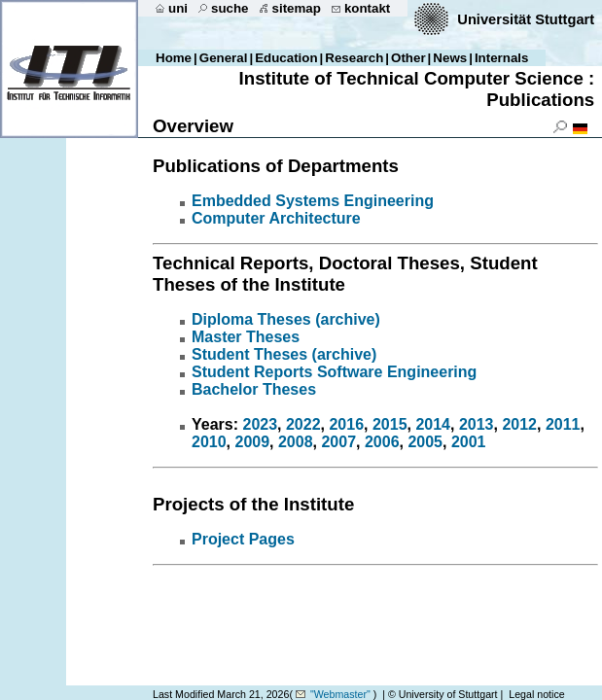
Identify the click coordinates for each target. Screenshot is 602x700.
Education (286, 58)
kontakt (367, 8)
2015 (390, 424)
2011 (563, 424)
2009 (252, 442)
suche (230, 8)
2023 (260, 424)
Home (174, 58)
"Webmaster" (340, 694)
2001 (469, 442)
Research (354, 58)
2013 (477, 424)
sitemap (297, 8)
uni (178, 8)
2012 (519, 424)
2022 (303, 424)
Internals (502, 58)
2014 (433, 424)
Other (408, 58)
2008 (296, 442)
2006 (382, 442)
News (450, 58)
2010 (209, 442)
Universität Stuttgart (526, 19)
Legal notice (536, 694)
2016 (346, 424)
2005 (425, 442)
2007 (338, 442)
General (224, 58)
